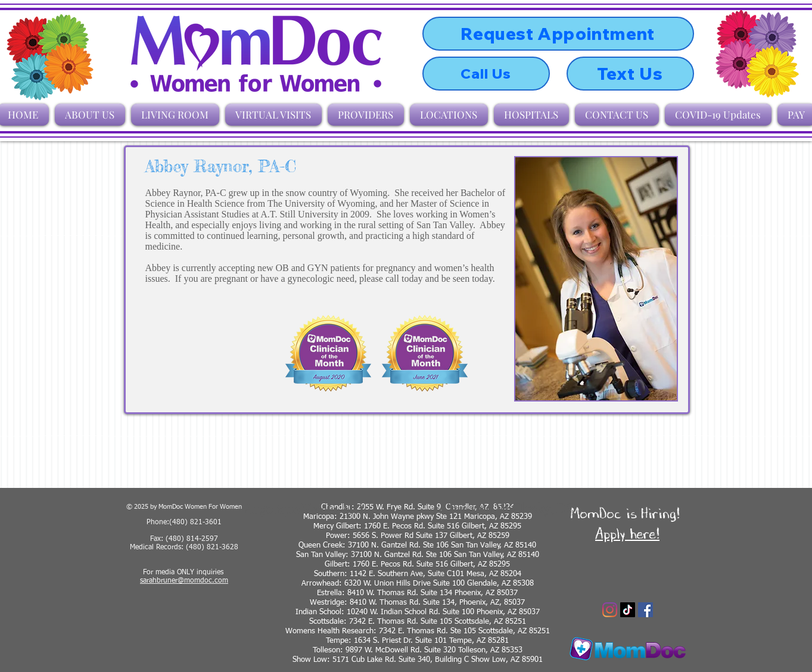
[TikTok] (628, 610)
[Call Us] (486, 74)
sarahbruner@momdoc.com (184, 581)
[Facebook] (645, 610)
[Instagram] (610, 610)
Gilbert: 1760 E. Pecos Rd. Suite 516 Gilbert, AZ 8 (409, 564)
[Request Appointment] (558, 34)
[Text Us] (630, 74)
